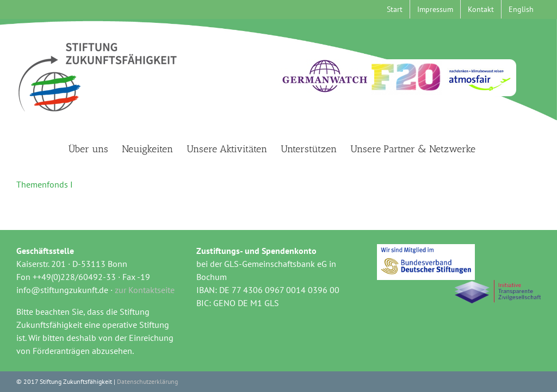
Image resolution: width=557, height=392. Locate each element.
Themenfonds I (45, 184)
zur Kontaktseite (145, 290)
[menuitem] (521, 9)
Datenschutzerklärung (147, 381)
